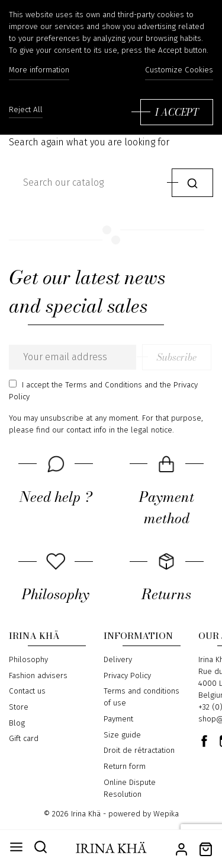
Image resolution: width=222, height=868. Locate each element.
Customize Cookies (179, 70)
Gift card (24, 739)
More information (39, 70)
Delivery (118, 660)
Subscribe (177, 357)
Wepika (166, 814)
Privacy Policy (127, 676)
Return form (125, 767)
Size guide (122, 735)
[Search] (88, 183)
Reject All (26, 110)
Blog (17, 723)
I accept (177, 112)
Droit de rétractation (139, 751)
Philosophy (28, 660)
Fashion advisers (38, 676)
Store (19, 707)
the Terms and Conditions (97, 385)
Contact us (27, 691)
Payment (118, 719)
